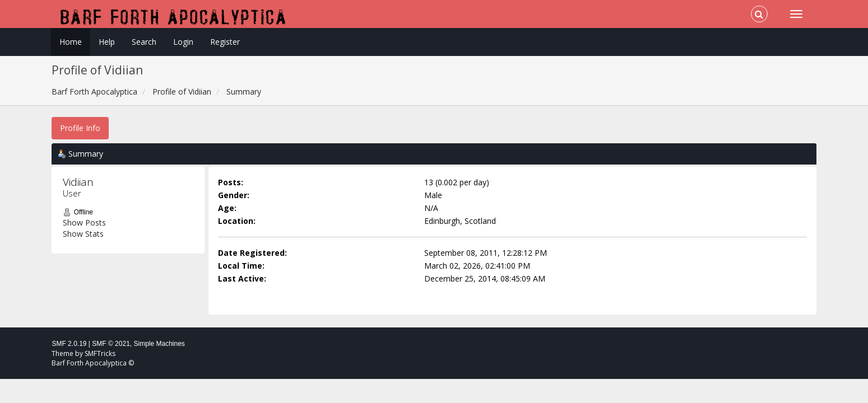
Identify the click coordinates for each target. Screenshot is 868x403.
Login (183, 42)
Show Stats (83, 234)
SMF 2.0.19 (69, 344)
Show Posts (84, 222)
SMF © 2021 (111, 344)
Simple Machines (159, 344)
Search (144, 42)
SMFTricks (100, 353)
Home (71, 42)
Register (225, 42)
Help (107, 42)
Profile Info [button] (80, 128)
